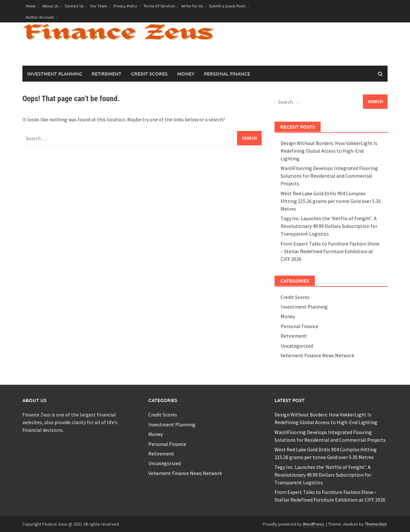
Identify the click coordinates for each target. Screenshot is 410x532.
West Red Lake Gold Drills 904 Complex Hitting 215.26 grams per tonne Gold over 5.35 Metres (331, 201)
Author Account (40, 17)
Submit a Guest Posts (227, 6)
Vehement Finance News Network (317, 355)
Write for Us (192, 6)
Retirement (107, 74)
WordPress (313, 524)
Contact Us (74, 6)
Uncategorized (297, 346)
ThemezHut (376, 524)
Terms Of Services (159, 6)
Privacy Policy (125, 6)
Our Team (98, 6)
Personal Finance (227, 74)
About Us (50, 6)
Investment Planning (55, 74)
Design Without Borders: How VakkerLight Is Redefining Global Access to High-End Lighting (329, 151)
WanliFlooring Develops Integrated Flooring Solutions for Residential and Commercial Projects (329, 176)
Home (31, 6)
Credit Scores (149, 74)
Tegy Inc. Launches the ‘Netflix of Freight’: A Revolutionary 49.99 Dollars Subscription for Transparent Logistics (329, 226)
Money (186, 74)
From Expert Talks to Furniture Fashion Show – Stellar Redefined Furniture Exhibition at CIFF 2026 (330, 251)
